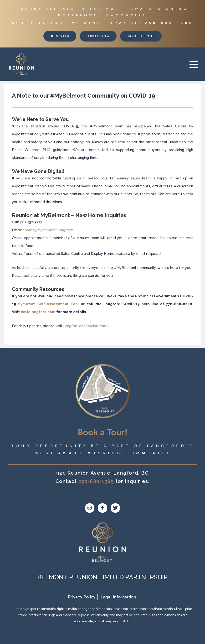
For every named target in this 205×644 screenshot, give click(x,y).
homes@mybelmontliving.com (48, 230)
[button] (126, 65)
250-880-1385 (169, 23)
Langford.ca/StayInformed (86, 326)
